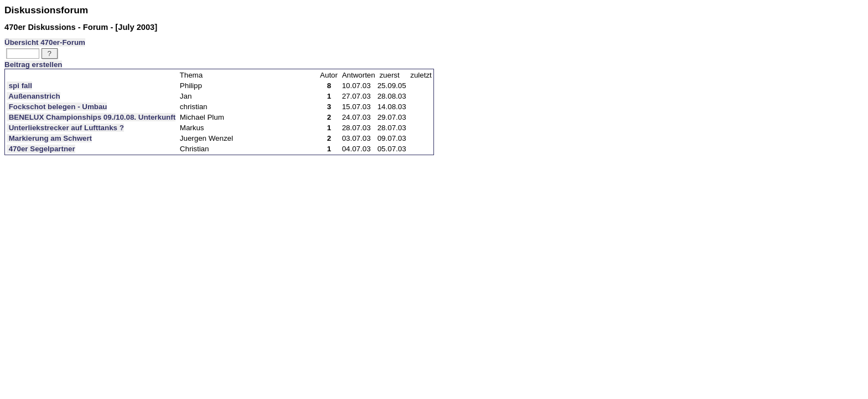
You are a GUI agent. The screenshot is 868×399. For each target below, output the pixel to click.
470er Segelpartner (41, 149)
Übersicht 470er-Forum (45, 42)
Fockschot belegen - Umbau (57, 107)
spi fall (19, 86)
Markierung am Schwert (49, 138)
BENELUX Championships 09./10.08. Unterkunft (91, 117)
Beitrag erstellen (33, 65)
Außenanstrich (33, 96)
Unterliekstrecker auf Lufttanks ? (65, 128)
